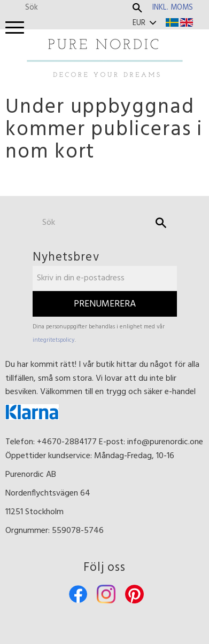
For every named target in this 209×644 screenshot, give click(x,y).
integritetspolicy (54, 340)
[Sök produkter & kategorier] (76, 8)
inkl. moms (173, 8)
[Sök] (137, 8)
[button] (15, 28)
